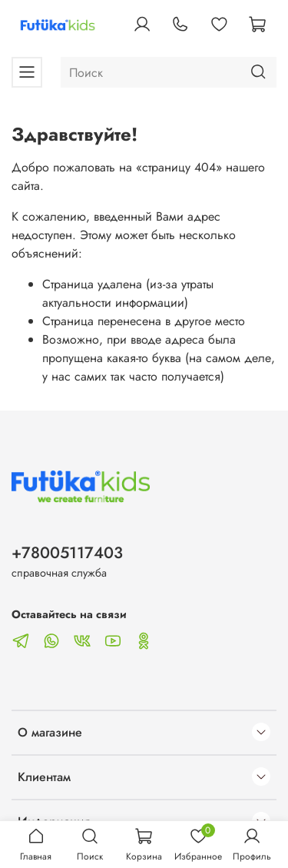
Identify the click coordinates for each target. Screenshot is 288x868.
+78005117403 (67, 553)
